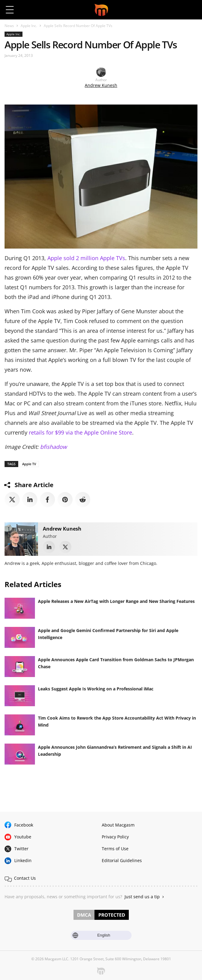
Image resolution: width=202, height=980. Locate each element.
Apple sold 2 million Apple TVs (86, 258)
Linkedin (23, 860)
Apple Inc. (29, 26)
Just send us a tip (142, 897)
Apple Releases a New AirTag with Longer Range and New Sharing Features (116, 601)
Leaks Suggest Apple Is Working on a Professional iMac (96, 689)
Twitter (21, 849)
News (9, 26)
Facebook (24, 825)
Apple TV (29, 464)
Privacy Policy (115, 837)
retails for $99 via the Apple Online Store (80, 432)
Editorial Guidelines (122, 860)
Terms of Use (115, 849)
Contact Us (25, 878)
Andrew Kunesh (101, 85)
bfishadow (53, 447)
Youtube (23, 837)
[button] (192, 10)
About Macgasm (118, 825)
